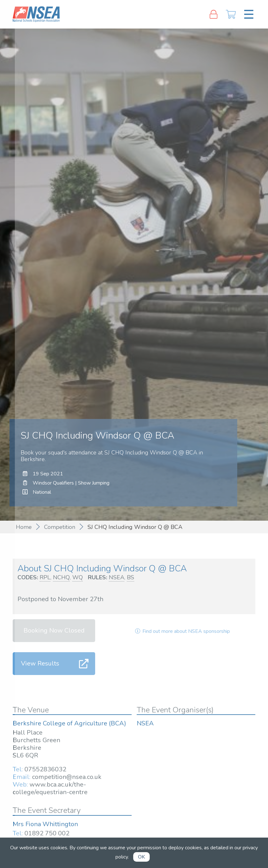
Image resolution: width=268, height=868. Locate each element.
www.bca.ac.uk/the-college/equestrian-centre (50, 788)
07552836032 (45, 769)
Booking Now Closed (54, 630)
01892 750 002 (47, 833)
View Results (40, 663)
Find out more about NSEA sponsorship (182, 631)
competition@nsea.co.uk (67, 777)
